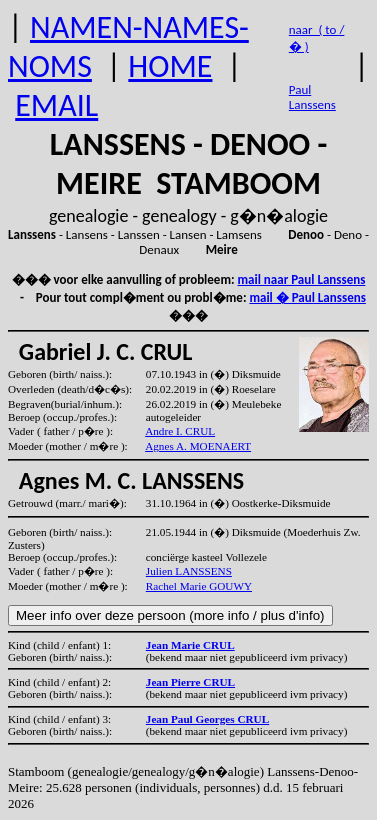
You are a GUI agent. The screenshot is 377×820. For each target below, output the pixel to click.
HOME (170, 66)
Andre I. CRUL (180, 431)
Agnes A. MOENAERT (198, 446)
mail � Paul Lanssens (307, 297)
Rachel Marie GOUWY (199, 586)
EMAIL (56, 105)
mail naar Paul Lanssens (302, 279)
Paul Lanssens (312, 97)
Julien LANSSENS (189, 571)
